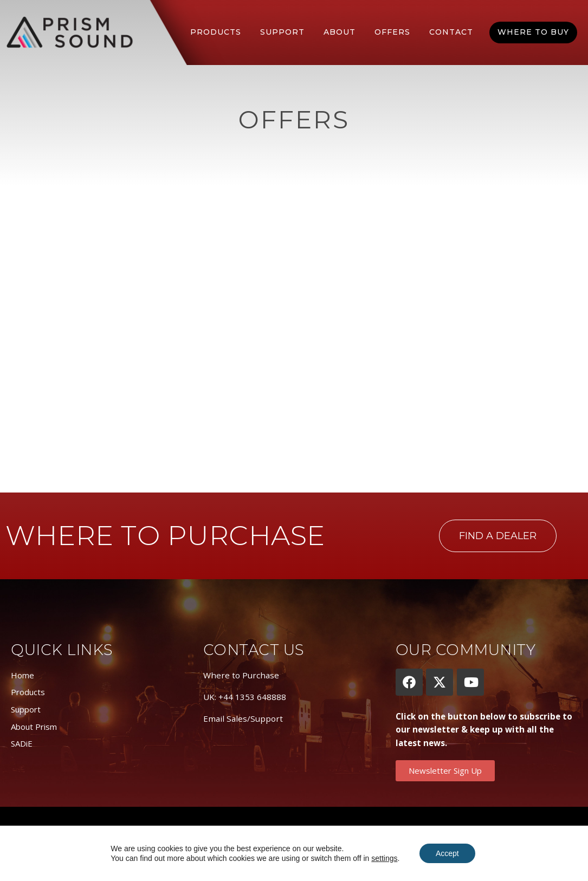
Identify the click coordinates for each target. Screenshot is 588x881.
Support (282, 32)
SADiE (22, 743)
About (340, 32)
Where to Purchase (241, 675)
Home (22, 675)
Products (216, 32)
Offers (392, 32)
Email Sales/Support (243, 718)
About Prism (34, 727)
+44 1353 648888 (252, 697)
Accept (447, 853)
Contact (451, 32)
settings (384, 858)
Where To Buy (533, 32)
